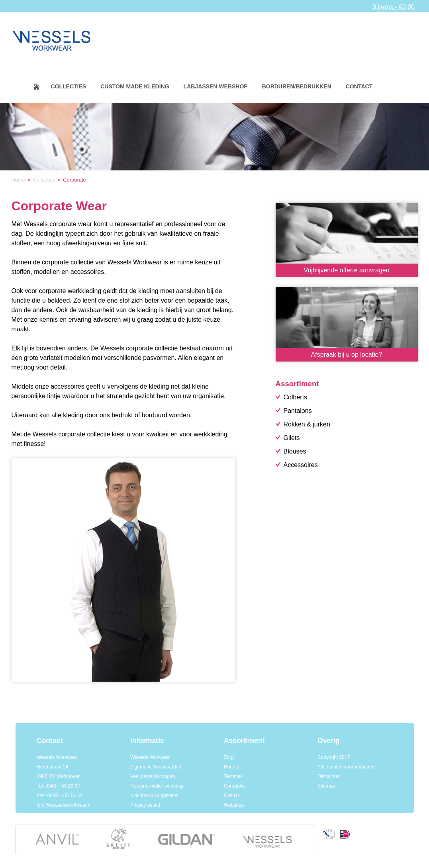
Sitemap (326, 786)
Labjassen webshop (216, 86)
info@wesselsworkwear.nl (64, 805)
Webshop (234, 805)
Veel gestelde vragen (153, 776)
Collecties (69, 86)
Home (42, 87)
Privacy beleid (145, 805)
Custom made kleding (135, 86)
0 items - (394, 7)
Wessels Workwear (151, 757)
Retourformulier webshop (157, 786)
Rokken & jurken (307, 424)
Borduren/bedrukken (297, 86)
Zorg (229, 757)
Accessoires (301, 465)
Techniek (233, 776)
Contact (359, 86)
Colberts (296, 397)
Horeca (232, 767)
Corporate (234, 786)
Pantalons (298, 411)
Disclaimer (329, 776)
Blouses (295, 451)
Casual (231, 796)
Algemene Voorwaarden (156, 767)
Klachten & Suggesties (154, 796)
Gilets (292, 438)
